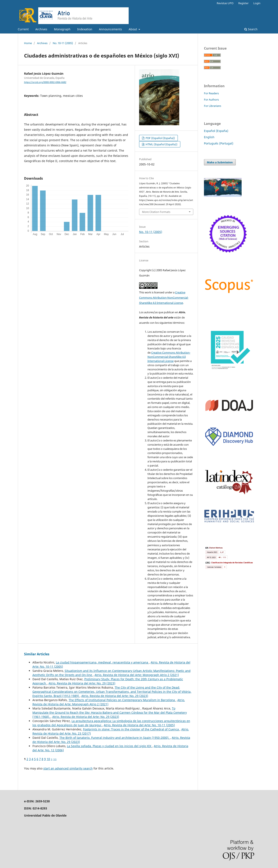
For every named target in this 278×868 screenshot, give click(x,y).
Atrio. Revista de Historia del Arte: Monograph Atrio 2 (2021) (137, 675)
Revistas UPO (225, 3)
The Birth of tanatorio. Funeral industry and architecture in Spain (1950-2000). (115, 738)
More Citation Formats (156, 212)
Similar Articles (37, 654)
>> (55, 759)
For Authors (211, 100)
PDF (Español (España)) (160, 138)
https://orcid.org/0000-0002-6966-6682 (45, 82)
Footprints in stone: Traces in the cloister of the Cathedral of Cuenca (131, 729)
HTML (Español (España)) (161, 144)
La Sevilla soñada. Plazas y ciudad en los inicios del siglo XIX (110, 746)
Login (257, 3)
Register (243, 3)
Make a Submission (220, 162)
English (209, 137)
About (133, 29)
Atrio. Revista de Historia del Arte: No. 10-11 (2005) (139, 725)
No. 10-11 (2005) (63, 43)
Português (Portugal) (219, 143)
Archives (41, 29)
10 (48, 759)
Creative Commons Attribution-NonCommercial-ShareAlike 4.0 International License (164, 298)
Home (28, 43)
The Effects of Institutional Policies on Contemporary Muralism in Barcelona (122, 700)
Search (251, 29)
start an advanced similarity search (68, 768)
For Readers (211, 93)
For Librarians (213, 106)
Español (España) (216, 131)
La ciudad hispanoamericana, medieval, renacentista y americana (102, 662)
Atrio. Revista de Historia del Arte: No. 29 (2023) (82, 683)
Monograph (62, 29)
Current (23, 29)
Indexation (85, 29)
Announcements (110, 29)
